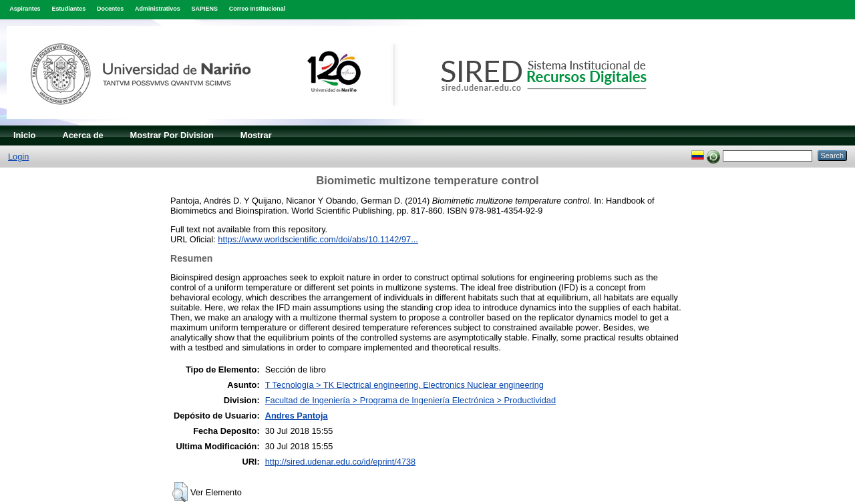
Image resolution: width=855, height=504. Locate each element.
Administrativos (158, 9)
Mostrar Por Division (172, 135)
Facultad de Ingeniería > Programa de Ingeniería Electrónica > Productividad (410, 400)
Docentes (110, 9)
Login (18, 157)
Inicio (24, 135)
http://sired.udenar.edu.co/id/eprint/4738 (341, 462)
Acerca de (82, 135)
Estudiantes (68, 9)
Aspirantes (25, 9)
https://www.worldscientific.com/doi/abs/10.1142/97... (318, 239)
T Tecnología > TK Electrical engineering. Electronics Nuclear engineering (404, 385)
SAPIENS (205, 9)
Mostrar (256, 135)
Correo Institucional (258, 9)
